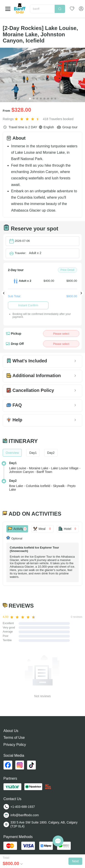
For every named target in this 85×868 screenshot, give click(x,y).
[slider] (28, 119)
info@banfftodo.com (25, 815)
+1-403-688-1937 (23, 807)
